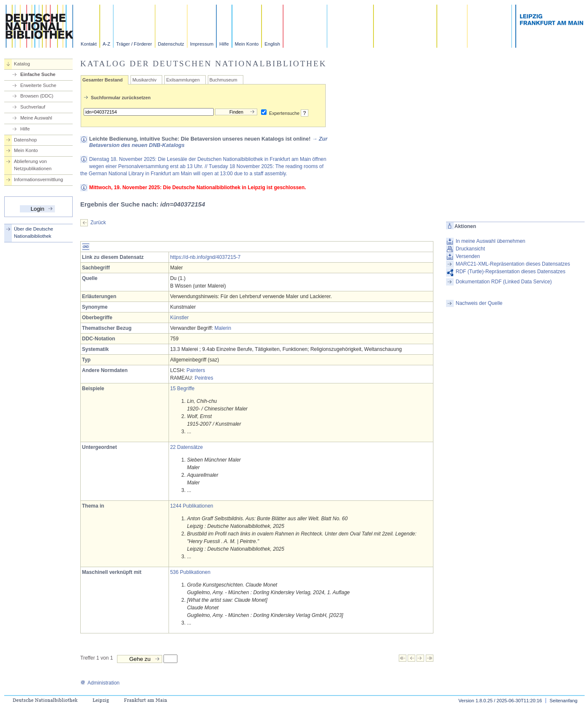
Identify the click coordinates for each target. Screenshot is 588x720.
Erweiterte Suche (38, 85)
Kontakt (89, 44)
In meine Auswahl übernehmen (491, 241)
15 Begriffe (182, 389)
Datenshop (25, 140)
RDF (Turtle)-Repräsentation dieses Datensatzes (511, 272)
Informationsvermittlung (38, 179)
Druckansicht (470, 249)
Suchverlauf (33, 107)
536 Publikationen (190, 572)
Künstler (180, 318)
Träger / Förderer (134, 44)
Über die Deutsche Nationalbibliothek (34, 232)
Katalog (22, 64)
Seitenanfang (563, 701)
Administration (100, 683)
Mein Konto (247, 44)
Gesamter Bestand (102, 80)
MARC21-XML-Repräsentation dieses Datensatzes (513, 264)
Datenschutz (171, 44)
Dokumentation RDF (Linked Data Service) (504, 282)
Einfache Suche (38, 74)
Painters (196, 370)
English (272, 44)
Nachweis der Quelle (479, 303)
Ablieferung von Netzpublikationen (33, 165)
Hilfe (224, 44)
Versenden (468, 256)
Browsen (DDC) (37, 96)
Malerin (223, 328)
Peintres (204, 378)
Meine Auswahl (36, 118)
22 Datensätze (186, 447)
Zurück (98, 223)
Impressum (202, 44)
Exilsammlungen (183, 80)
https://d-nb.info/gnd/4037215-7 (206, 257)
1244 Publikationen (192, 506)
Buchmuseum (223, 80)
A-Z (106, 44)
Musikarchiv (144, 80)
